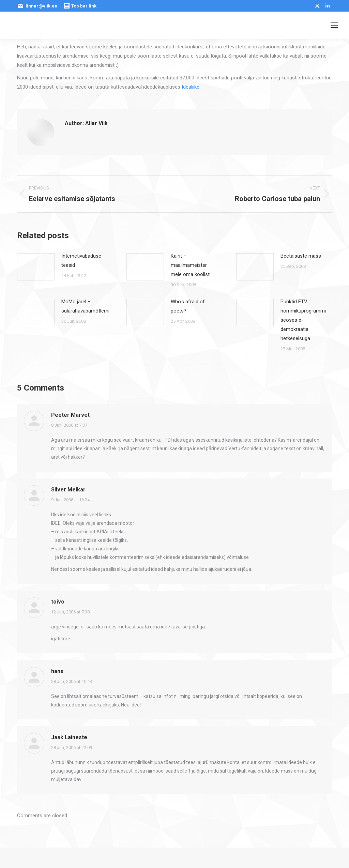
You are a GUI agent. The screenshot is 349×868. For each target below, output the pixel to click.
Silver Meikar (68, 490)
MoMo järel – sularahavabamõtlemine (88, 306)
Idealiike (191, 87)
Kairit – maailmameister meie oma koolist (190, 265)
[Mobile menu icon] (334, 25)
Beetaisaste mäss (301, 256)
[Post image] (36, 267)
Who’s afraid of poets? (188, 306)
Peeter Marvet (70, 415)
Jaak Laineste (69, 737)
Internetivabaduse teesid (81, 261)
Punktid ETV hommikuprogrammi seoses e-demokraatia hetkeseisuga (303, 320)
